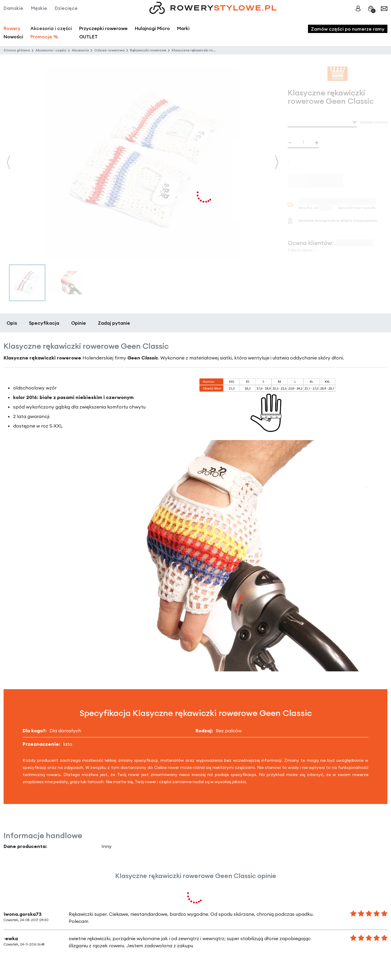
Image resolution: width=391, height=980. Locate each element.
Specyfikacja (44, 323)
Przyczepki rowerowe (103, 28)
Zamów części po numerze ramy (348, 29)
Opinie (79, 323)
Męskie (39, 8)
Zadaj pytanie (114, 323)
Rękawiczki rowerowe (148, 50)
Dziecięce (66, 8)
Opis (12, 323)
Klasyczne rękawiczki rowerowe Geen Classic (211, 50)
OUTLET (88, 37)
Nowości (13, 37)
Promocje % (44, 37)
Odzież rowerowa (110, 50)
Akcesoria (80, 50)
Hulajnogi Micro (152, 28)
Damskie (13, 8)
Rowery (12, 28)
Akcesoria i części (51, 50)
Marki (183, 28)
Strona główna (17, 50)
